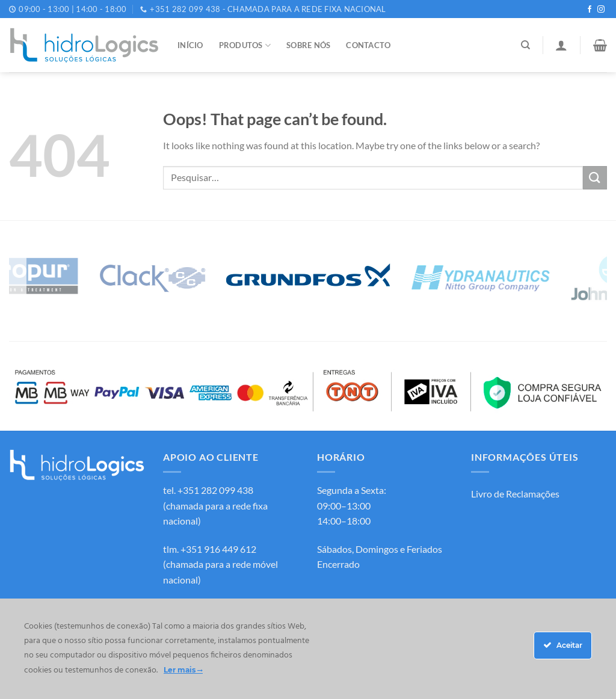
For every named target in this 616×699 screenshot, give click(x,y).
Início (190, 45)
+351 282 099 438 (215, 490)
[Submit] (595, 178)
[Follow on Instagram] (601, 10)
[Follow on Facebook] (590, 10)
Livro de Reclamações (515, 494)
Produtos (245, 45)
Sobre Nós (308, 45)
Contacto (368, 45)
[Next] (599, 277)
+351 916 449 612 (218, 549)
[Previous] (17, 277)
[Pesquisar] (525, 45)
